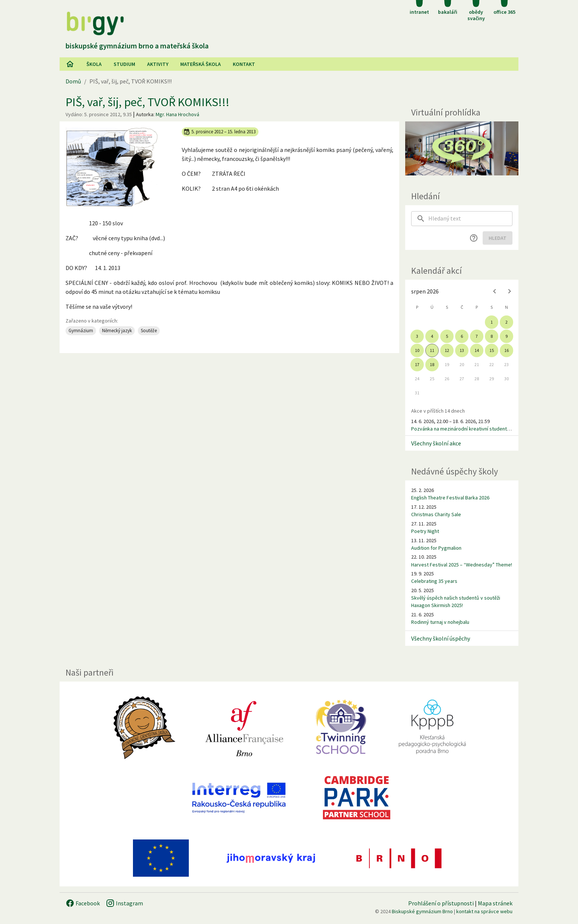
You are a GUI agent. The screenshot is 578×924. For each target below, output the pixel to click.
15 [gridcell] (492, 350)
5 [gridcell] (447, 336)
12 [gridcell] (447, 350)
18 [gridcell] (432, 364)
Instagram (124, 903)
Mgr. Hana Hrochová (177, 114)
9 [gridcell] (506, 336)
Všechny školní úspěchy (441, 638)
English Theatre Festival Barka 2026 (450, 498)
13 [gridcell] (462, 350)
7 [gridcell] (477, 336)
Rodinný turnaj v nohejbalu (440, 622)
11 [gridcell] (432, 350)
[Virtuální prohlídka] (462, 148)
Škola (94, 64)
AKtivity (158, 64)
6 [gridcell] (462, 336)
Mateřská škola (201, 64)
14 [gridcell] (477, 350)
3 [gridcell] (417, 336)
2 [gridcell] (506, 322)
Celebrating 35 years (434, 581)
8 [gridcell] (492, 336)
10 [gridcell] (417, 350)
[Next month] (509, 291)
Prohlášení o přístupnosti (441, 903)
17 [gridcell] (417, 364)
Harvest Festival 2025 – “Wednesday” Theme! (462, 565)
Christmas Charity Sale (436, 514)
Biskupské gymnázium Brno (422, 911)
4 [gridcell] (432, 336)
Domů (73, 81)
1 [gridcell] (492, 322)
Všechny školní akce (436, 443)
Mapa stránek (495, 903)
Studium (124, 64)
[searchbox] (470, 219)
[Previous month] (495, 291)
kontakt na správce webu (484, 911)
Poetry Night (425, 531)
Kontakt (244, 64)
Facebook (83, 903)
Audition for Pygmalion (436, 548)
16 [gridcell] (506, 350)
